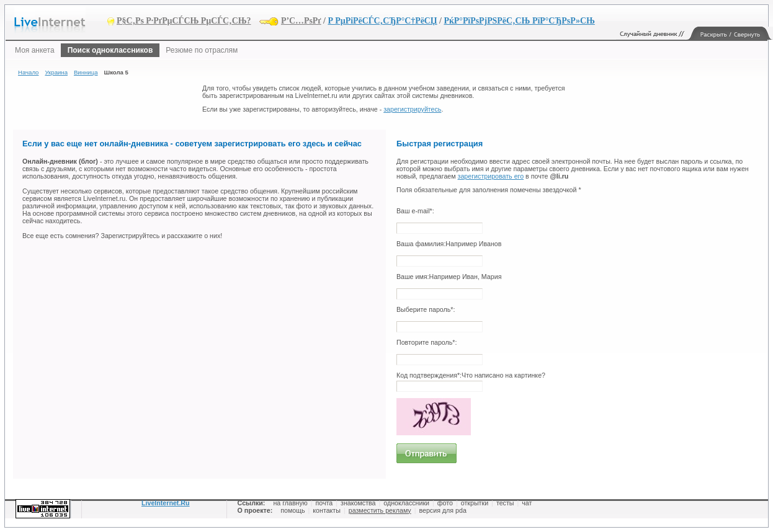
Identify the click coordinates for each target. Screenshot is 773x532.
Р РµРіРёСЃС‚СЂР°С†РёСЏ (382, 21)
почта (324, 503)
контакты (327, 510)
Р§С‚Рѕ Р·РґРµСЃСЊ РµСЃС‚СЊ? (184, 21)
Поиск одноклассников (110, 50)
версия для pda (442, 510)
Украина (56, 72)
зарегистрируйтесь (412, 109)
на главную (290, 503)
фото (445, 503)
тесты (505, 503)
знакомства (358, 503)
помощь (293, 510)
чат (527, 503)
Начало (28, 72)
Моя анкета (35, 50)
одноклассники (406, 503)
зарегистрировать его (491, 176)
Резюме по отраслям (202, 50)
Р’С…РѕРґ (301, 21)
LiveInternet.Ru (166, 503)
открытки (475, 503)
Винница (86, 72)
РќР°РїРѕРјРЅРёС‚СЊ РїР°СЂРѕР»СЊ (519, 21)
